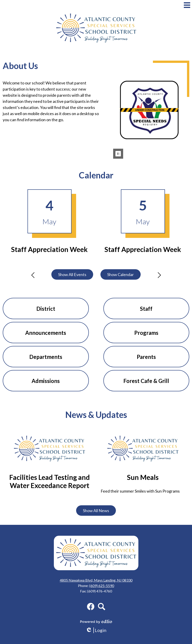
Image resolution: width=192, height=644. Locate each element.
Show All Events (72, 274)
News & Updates (96, 415)
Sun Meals (143, 477)
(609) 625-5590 (102, 586)
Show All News (96, 511)
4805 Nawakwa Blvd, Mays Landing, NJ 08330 (96, 580)
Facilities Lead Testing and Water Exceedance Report (50, 481)
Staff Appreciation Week (49, 249)
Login (96, 630)
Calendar (96, 175)
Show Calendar (121, 274)
